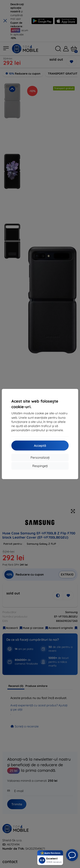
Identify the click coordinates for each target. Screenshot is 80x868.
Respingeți (40, 466)
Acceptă (40, 446)
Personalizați (40, 457)
